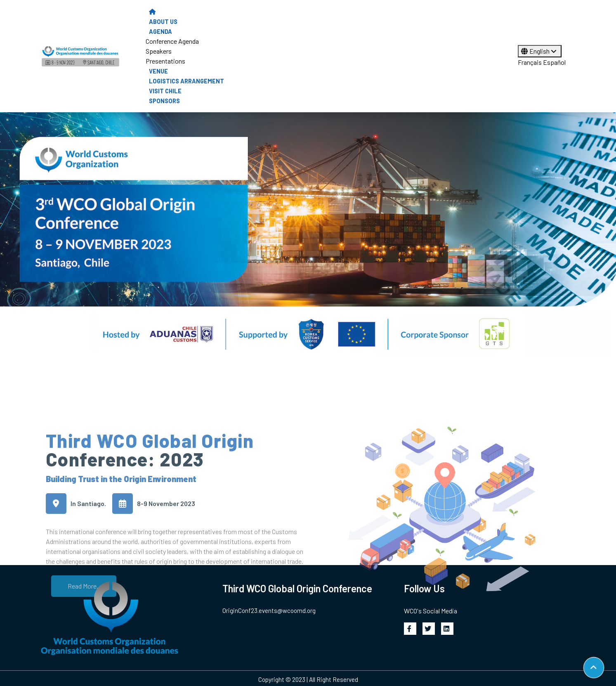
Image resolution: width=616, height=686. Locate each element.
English (540, 51)
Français (530, 62)
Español (554, 62)
